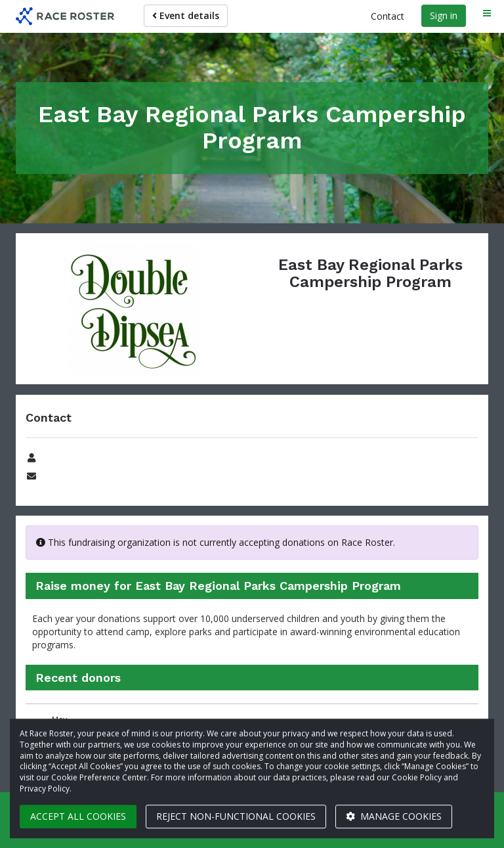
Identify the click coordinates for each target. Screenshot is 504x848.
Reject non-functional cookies (236, 816)
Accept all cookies (78, 816)
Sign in (444, 15)
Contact (388, 16)
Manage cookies (394, 816)
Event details (186, 15)
